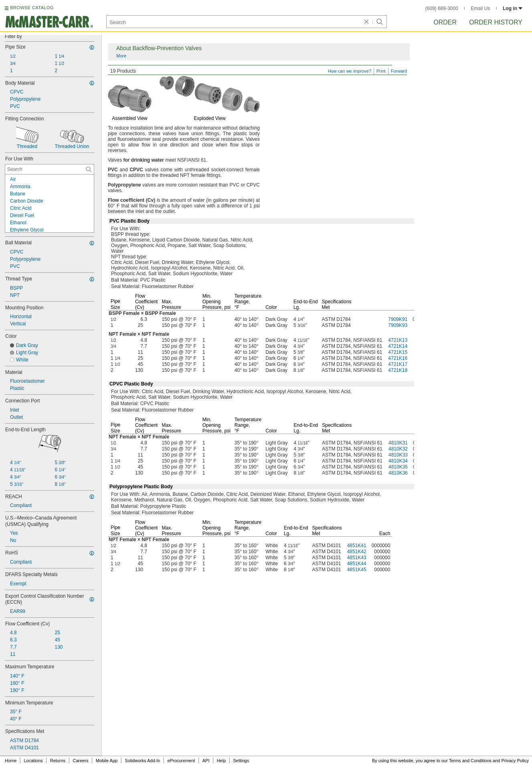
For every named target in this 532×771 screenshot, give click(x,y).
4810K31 (398, 443)
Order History (496, 22)
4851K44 (357, 564)
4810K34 (398, 461)
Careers (80, 761)
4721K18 (398, 370)
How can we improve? (350, 71)
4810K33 (398, 455)
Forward (399, 71)
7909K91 (398, 319)
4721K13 (398, 340)
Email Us (480, 8)
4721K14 (398, 346)
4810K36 (398, 473)
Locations (33, 761)
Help (221, 761)
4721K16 (398, 358)
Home (11, 761)
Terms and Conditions (470, 761)
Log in (513, 8)
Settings (241, 761)
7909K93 (398, 325)
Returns (58, 761)
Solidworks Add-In (142, 761)
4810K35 (398, 467)
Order (445, 22)
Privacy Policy (515, 761)
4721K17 (398, 364)
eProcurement (181, 761)
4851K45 (357, 570)
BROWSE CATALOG (32, 8)
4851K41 (357, 546)
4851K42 (357, 552)
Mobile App (107, 761)
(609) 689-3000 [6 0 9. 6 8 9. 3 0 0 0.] (442, 8)
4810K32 (398, 449)
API (206, 761)
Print (381, 71)
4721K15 (398, 352)
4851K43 (357, 558)
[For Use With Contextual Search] (50, 169)
